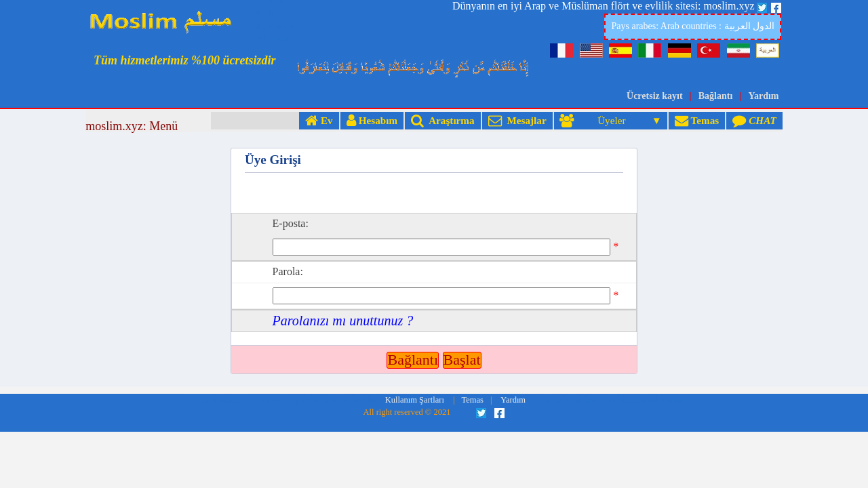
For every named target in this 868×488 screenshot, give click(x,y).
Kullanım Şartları (415, 326)
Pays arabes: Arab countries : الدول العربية (693, 26)
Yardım (763, 96)
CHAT (754, 120)
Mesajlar (517, 120)
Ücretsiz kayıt (655, 96)
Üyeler (604, 120)
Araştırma (442, 120)
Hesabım (372, 120)
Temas (697, 120)
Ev (319, 120)
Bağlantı (716, 96)
